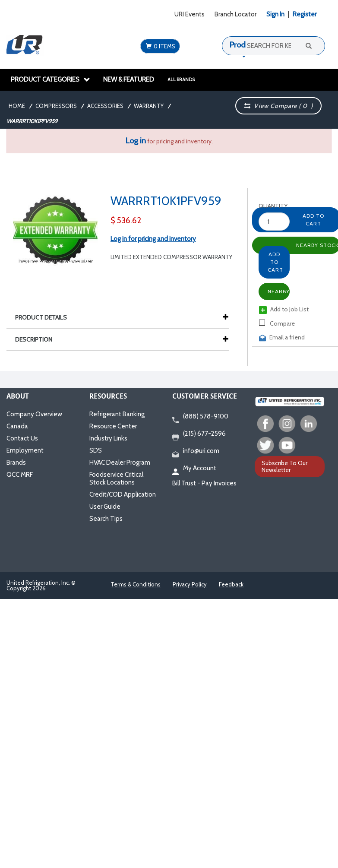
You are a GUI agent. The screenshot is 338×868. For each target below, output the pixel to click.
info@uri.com (196, 451)
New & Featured (129, 79)
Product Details (45, 317)
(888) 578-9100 (200, 417)
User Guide (105, 507)
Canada (17, 426)
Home (17, 106)
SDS (96, 450)
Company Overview (34, 414)
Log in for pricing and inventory (153, 239)
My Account (194, 469)
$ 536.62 (126, 220)
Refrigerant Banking (117, 414)
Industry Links (108, 438)
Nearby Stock (279, 291)
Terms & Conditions (136, 584)
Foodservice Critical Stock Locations (116, 478)
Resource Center (113, 426)
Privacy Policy (190, 584)
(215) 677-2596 (199, 434)
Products (245, 45)
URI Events (190, 14)
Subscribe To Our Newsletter (284, 466)
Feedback (231, 584)
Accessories (105, 106)
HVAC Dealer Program (120, 463)
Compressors (56, 106)
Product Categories (51, 79)
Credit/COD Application (123, 494)
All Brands (181, 79)
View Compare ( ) (279, 106)
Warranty (149, 106)
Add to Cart (275, 262)
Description (38, 339)
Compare (277, 323)
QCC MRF (20, 475)
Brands (16, 463)
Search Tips (106, 519)
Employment (25, 450)
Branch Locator (235, 14)
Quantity (266, 206)
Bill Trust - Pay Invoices (204, 483)
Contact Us (22, 438)
